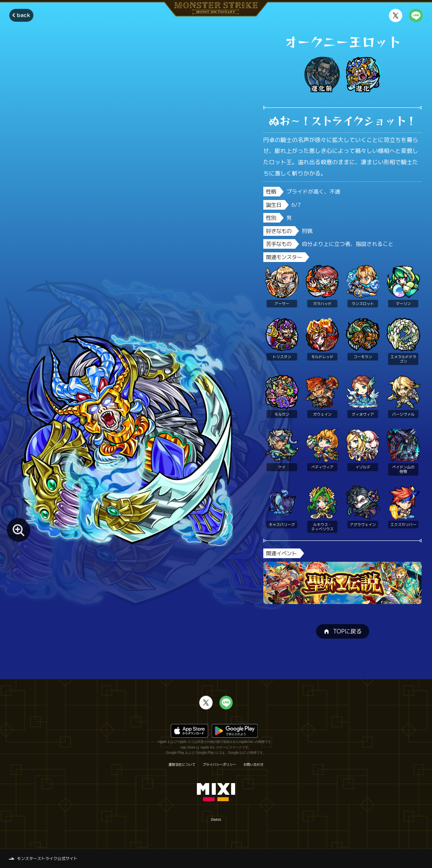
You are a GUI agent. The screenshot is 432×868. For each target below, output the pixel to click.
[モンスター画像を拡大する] (19, 530)
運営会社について (182, 765)
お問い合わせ (253, 765)
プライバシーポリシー (219, 765)
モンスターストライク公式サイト (47, 858)
